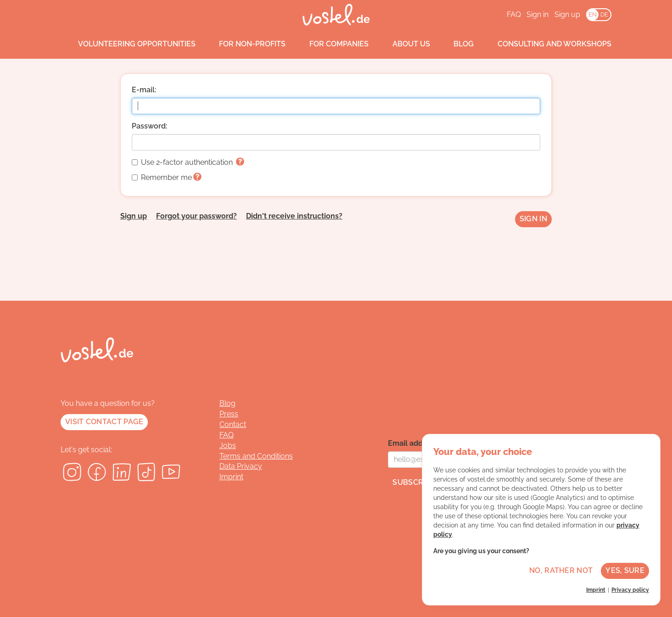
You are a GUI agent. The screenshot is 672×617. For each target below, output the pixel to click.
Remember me (167, 177)
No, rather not (561, 570)
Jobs (228, 446)
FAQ (514, 14)
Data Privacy (241, 466)
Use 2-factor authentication (188, 162)
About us (403, 44)
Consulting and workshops (546, 44)
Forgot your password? (196, 216)
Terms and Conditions (256, 456)
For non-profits (244, 44)
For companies (330, 44)
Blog (455, 44)
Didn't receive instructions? (294, 216)
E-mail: (144, 90)
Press (229, 414)
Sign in (538, 14)
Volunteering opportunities (128, 44)
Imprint (231, 477)
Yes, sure (625, 570)
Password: (150, 126)
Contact (233, 424)
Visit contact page (104, 422)
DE (604, 14)
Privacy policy (630, 590)
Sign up (567, 14)
